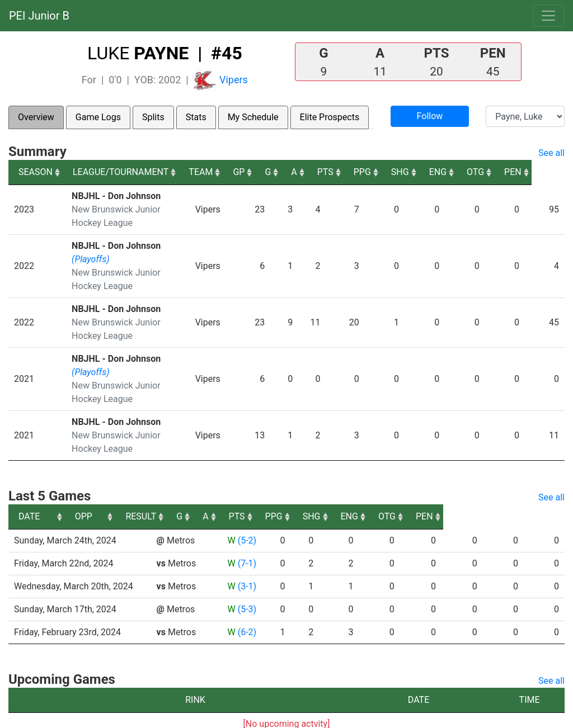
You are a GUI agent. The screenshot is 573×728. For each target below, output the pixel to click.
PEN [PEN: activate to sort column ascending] (546, 172)
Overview (36, 117)
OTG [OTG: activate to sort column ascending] (508, 172)
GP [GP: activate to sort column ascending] (269, 172)
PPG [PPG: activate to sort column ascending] (394, 172)
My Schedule (253, 117)
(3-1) (246, 559)
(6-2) (246, 605)
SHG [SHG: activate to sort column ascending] (432, 172)
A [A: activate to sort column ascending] (325, 172)
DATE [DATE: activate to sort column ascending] (29, 490)
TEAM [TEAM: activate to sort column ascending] (231, 172)
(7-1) (246, 536)
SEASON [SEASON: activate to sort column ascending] (36, 172)
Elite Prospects (330, 117)
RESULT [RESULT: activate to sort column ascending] (236, 490)
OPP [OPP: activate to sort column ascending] (169, 490)
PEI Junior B (39, 16)
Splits (153, 117)
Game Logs (98, 117)
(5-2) (246, 514)
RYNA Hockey (246, 715)
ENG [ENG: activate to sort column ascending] (470, 172)
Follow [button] (430, 116)
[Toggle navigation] (548, 16)
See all (551, 153)
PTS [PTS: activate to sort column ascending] (357, 172)
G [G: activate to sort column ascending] (299, 172)
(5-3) (246, 582)
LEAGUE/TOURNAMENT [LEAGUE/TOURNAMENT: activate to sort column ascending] (121, 172)
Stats (196, 117)
